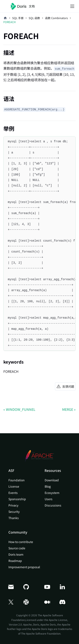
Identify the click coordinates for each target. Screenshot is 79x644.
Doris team (16, 554)
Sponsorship (17, 499)
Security (14, 512)
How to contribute (21, 542)
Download (52, 480)
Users (49, 499)
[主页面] (5, 18)
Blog (48, 486)
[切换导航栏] (72, 6)
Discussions (53, 505)
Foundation (17, 480)
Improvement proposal (24, 567)
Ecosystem (52, 493)
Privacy (13, 505)
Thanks (14, 518)
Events (13, 493)
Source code (17, 548)
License (14, 486)
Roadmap (15, 561)
